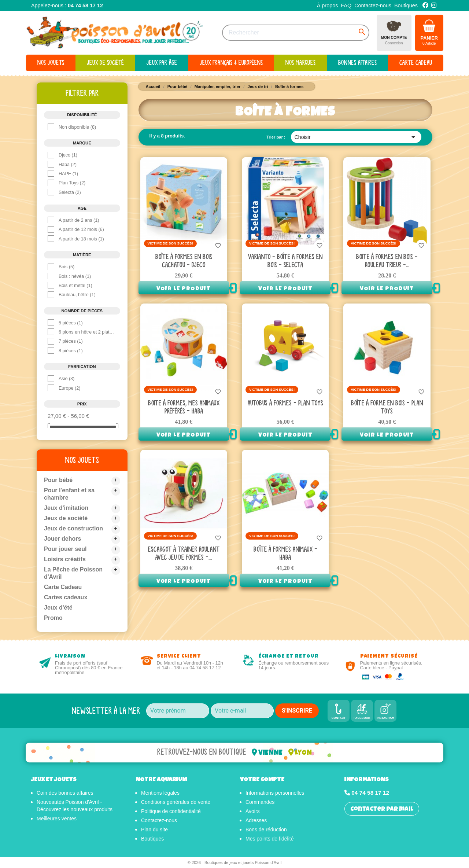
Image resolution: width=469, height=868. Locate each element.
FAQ (346, 5)
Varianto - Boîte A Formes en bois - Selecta (285, 261)
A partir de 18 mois (81, 239)
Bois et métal (75, 286)
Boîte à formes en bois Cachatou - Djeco (184, 261)
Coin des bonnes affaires (65, 793)
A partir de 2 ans (79, 220)
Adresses (256, 820)
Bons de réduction (266, 830)
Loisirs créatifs (65, 559)
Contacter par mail (382, 810)
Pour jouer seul (65, 549)
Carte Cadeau (63, 587)
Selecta (70, 192)
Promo (53, 618)
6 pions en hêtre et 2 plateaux (87, 332)
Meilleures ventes (57, 819)
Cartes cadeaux (66, 597)
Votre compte (262, 780)
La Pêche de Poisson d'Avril (73, 573)
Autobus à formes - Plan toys (285, 403)
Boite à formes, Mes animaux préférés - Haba (184, 407)
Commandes (260, 802)
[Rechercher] (296, 33)
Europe (70, 388)
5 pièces (71, 323)
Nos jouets (82, 460)
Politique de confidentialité (171, 811)
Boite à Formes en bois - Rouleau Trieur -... (387, 261)
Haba (68, 165)
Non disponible (77, 127)
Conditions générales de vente (176, 802)
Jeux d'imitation (66, 508)
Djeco (68, 155)
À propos (328, 5)
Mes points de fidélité (270, 839)
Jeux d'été (58, 608)
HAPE (68, 174)
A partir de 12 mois (81, 229)
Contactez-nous (373, 5)
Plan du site (154, 830)
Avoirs (253, 811)
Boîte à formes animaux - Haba (285, 553)
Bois (67, 267)
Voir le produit (184, 289)
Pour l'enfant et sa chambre (69, 494)
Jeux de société (66, 518)
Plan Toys (72, 183)
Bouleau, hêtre (77, 295)
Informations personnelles (275, 793)
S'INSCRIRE (297, 711)
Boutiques (406, 5)
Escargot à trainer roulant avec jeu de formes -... (184, 553)
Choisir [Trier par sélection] (356, 137)
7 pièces (71, 341)
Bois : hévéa (75, 276)
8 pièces (71, 351)
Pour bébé (58, 480)
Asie (67, 379)
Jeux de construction (73, 528)
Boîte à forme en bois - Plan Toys (387, 407)
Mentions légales (160, 793)
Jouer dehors (62, 539)
